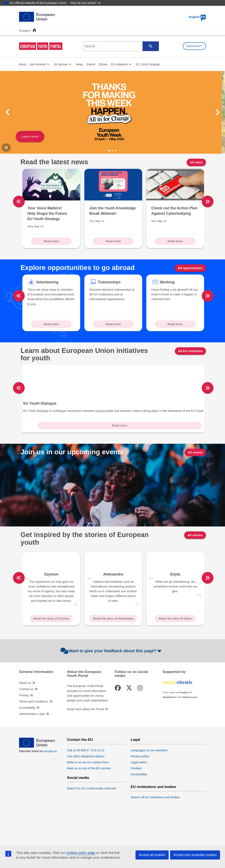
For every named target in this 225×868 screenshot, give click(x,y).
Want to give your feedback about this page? (112, 675)
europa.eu (50, 776)
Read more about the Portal (85, 734)
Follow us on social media (131, 698)
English (197, 17)
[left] (19, 201)
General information (36, 696)
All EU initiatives (191, 351)
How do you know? (86, 3)
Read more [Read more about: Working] (175, 324)
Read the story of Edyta (175, 643)
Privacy (24, 720)
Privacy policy (140, 781)
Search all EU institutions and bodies (155, 822)
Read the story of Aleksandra (113, 643)
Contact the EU (80, 764)
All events (195, 477)
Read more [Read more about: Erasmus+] (175, 450)
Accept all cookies (152, 855)
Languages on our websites (149, 775)
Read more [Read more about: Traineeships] (113, 324)
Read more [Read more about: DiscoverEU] (113, 450)
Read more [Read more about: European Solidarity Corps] (51, 450)
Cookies (136, 793)
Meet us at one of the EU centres (89, 793)
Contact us (26, 714)
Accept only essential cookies (195, 855)
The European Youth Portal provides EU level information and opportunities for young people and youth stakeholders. (88, 718)
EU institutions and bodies (153, 811)
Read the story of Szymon (51, 643)
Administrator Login (32, 739)
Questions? (194, 46)
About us (25, 707)
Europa (24, 31)
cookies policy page (81, 853)
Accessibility (27, 732)
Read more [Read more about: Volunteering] (51, 324)
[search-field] (120, 46)
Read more (51, 241)
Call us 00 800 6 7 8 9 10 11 (86, 775)
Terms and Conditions (34, 726)
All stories (195, 560)
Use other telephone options (86, 781)
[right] (208, 201)
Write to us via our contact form (88, 787)
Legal (135, 764)
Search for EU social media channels (92, 813)
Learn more (33, 136)
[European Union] (37, 771)
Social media (78, 802)
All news (196, 162)
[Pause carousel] (6, 147)
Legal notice (139, 787)
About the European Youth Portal (84, 698)
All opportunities (190, 268)
